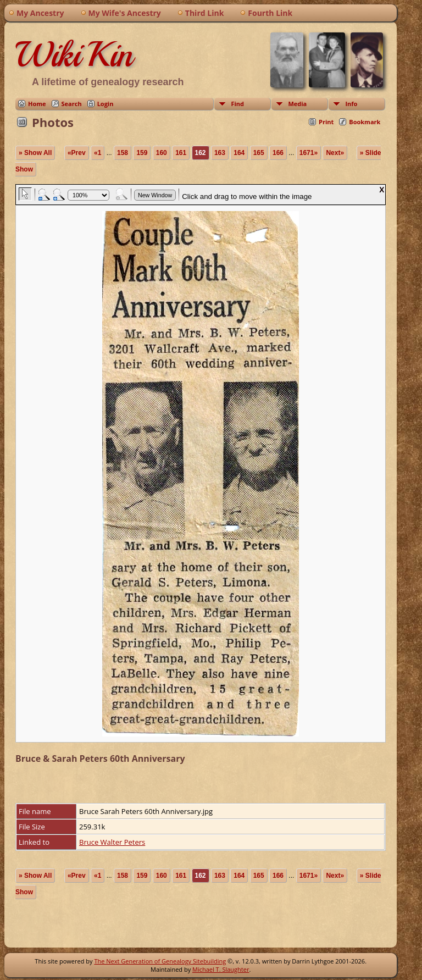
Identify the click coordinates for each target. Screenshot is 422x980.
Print (326, 122)
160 (162, 153)
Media (297, 104)
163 (220, 153)
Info (351, 104)
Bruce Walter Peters (112, 842)
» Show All (35, 153)
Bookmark (365, 122)
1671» (309, 153)
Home (37, 104)
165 (259, 153)
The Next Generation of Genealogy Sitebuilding (160, 961)
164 (239, 153)
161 (181, 153)
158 (123, 153)
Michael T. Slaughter (221, 969)
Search (72, 104)
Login (105, 104)
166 (278, 153)
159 (142, 153)
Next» (335, 153)
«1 (98, 153)
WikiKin (74, 54)
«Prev (77, 153)
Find (237, 104)
